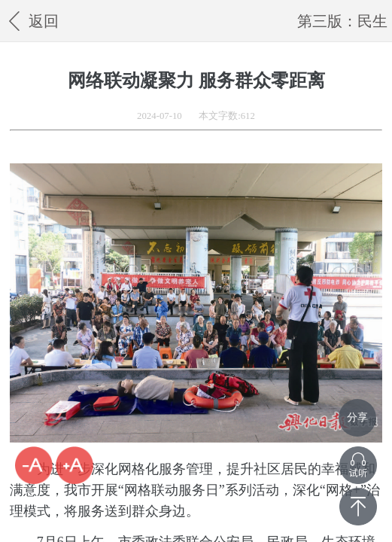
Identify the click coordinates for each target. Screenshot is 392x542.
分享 (357, 417)
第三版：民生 (342, 21)
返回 (31, 21)
